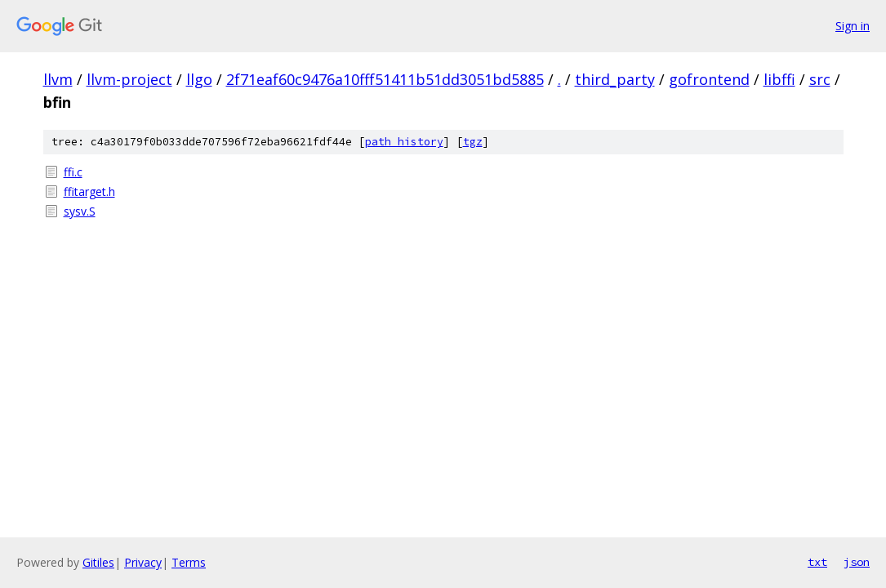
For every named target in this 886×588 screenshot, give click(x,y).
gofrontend (709, 79)
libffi (779, 79)
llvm (58, 79)
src (820, 79)
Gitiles (98, 562)
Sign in (853, 26)
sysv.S (80, 211)
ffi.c (73, 172)
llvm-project (129, 79)
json (857, 562)
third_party (615, 79)
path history (404, 142)
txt (817, 562)
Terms (189, 562)
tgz (473, 142)
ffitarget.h (89, 192)
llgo (199, 79)
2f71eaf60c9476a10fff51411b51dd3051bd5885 (385, 79)
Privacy (143, 562)
